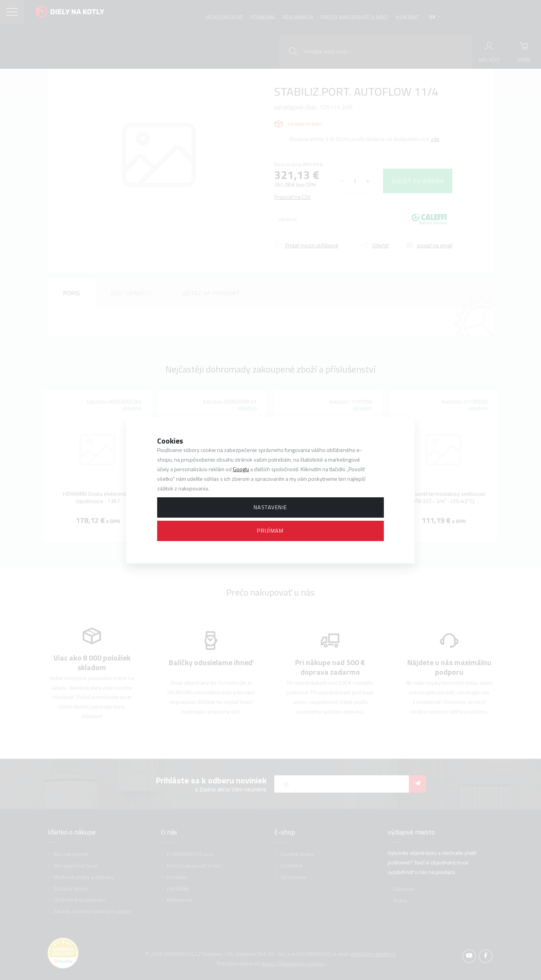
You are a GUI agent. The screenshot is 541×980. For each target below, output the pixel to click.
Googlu (241, 469)
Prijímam (270, 531)
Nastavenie (270, 507)
